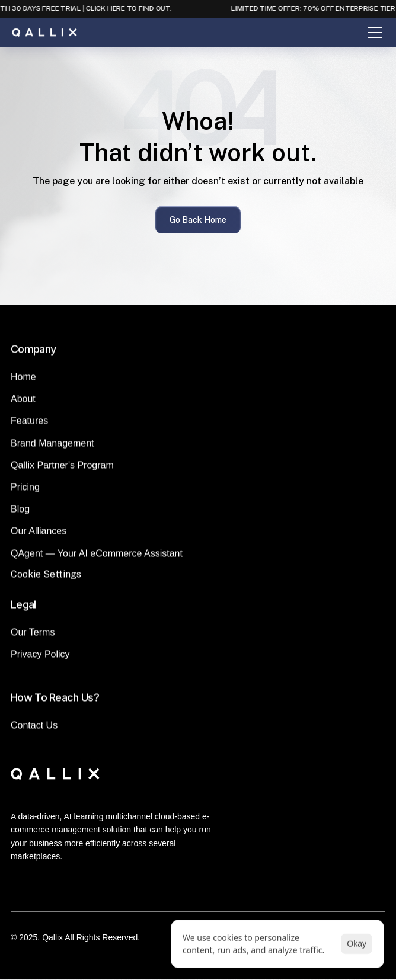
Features (29, 425)
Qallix (52, 937)
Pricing (25, 491)
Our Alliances (39, 535)
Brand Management (52, 448)
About (23, 403)
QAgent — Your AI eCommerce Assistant (97, 558)
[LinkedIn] (184, 891)
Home (23, 381)
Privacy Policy (40, 659)
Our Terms (33, 637)
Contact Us (34, 730)
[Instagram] (212, 891)
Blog (20, 513)
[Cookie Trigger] (46, 579)
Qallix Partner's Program (62, 470)
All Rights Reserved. (102, 937)
